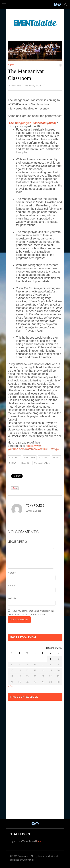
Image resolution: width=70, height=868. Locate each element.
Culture (44, 458)
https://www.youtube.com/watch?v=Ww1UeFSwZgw (33, 447)
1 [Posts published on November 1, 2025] (51, 659)
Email (11, 586)
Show (13, 463)
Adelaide (15, 458)
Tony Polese (16, 85)
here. (39, 841)
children (30, 458)
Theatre (25, 463)
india (56, 458)
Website (12, 598)
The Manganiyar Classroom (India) (32, 123)
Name (12, 573)
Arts (11, 65)
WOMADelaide (42, 463)
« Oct (11, 686)
